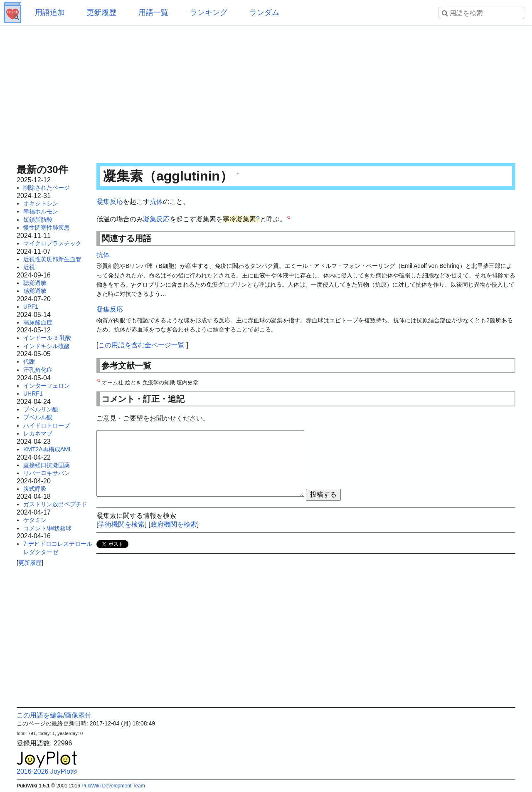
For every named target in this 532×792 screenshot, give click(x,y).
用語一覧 (153, 12)
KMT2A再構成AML (48, 449)
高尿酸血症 (38, 322)
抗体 (156, 202)
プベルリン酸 (41, 409)
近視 (29, 267)
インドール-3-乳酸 (47, 338)
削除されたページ (47, 188)
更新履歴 (101, 12)
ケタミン (35, 520)
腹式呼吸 (35, 489)
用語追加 (50, 12)
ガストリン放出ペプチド (55, 504)
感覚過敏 (35, 291)
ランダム (264, 12)
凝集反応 (110, 202)
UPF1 (31, 307)
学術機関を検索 (121, 524)
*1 (288, 217)
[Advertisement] (266, 92)
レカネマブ (38, 433)
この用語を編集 (40, 715)
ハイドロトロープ (47, 426)
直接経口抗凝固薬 (47, 465)
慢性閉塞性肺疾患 (47, 228)
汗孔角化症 (38, 370)
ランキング (209, 12)
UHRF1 (33, 394)
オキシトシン (41, 203)
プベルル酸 (38, 417)
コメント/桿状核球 (47, 528)
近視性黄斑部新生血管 (52, 259)
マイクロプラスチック (52, 243)
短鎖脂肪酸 (38, 220)
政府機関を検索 (174, 524)
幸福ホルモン (41, 211)
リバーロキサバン (47, 473)
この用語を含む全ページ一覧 (141, 345)
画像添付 (78, 715)
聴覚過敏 (35, 283)
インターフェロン (47, 386)
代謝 (29, 361)
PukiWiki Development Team (113, 786)
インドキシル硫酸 (47, 346)
